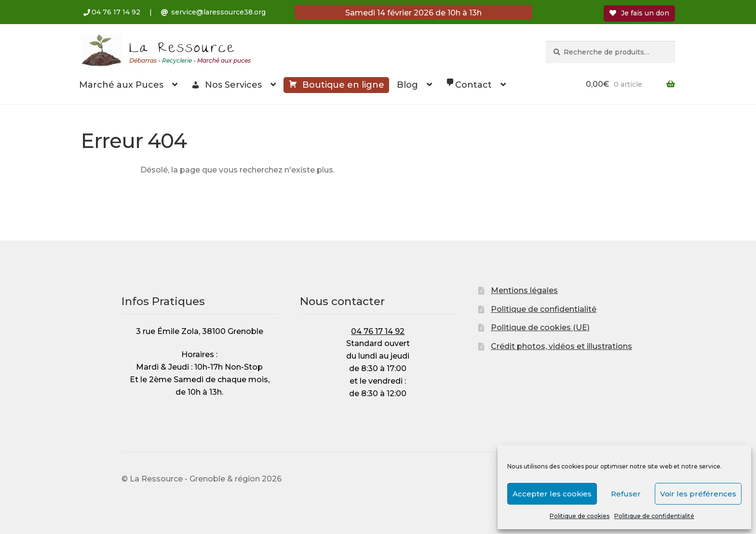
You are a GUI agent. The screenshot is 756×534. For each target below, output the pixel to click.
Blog (407, 85)
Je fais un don (639, 13)
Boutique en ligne (336, 84)
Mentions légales (524, 290)
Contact (469, 84)
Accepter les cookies (552, 494)
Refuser (626, 494)
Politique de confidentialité (654, 516)
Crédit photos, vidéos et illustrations (561, 346)
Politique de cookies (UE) (540, 327)
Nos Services (226, 85)
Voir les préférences (698, 494)
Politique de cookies (580, 516)
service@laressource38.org (218, 12)
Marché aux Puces (121, 85)
